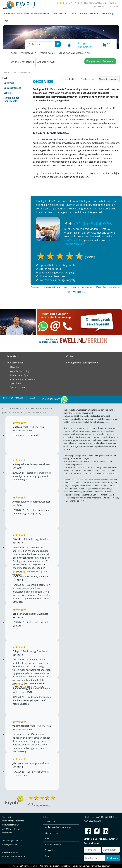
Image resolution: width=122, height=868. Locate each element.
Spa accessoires (18, 387)
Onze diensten (59, 13)
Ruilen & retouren (90, 13)
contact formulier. (75, 244)
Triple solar (48, 53)
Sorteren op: (100, 79)
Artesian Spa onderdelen (23, 379)
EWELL (14, 53)
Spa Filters (16, 383)
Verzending (108, 13)
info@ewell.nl (72, 240)
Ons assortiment (12, 88)
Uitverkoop (16, 367)
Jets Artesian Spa (19, 375)
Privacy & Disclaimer (100, 866)
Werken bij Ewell (47, 62)
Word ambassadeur (22, 62)
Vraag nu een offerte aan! (100, 61)
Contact (74, 13)
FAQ (6, 21)
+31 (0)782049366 (93, 224)
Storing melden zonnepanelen (11, 99)
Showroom (9, 13)
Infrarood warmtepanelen (74, 53)
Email (32, 398)
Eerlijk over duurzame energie (33, 13)
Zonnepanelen (29, 53)
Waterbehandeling (20, 371)
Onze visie (9, 83)
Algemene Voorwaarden (24, 866)
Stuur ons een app (55, 400)
